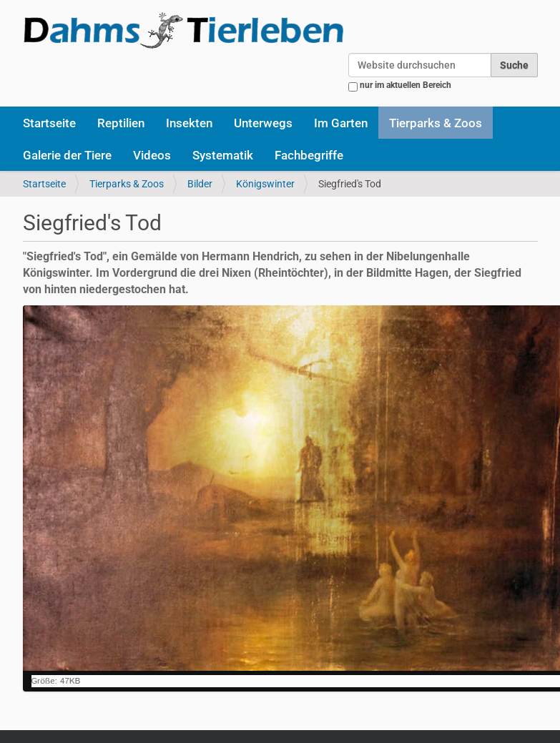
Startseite (49, 123)
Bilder (200, 184)
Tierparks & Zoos (436, 123)
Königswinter (265, 184)
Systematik (223, 155)
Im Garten (341, 123)
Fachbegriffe (309, 155)
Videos (152, 155)
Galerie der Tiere (67, 155)
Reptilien (121, 123)
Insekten (189, 123)
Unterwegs (263, 123)
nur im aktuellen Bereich (406, 85)
